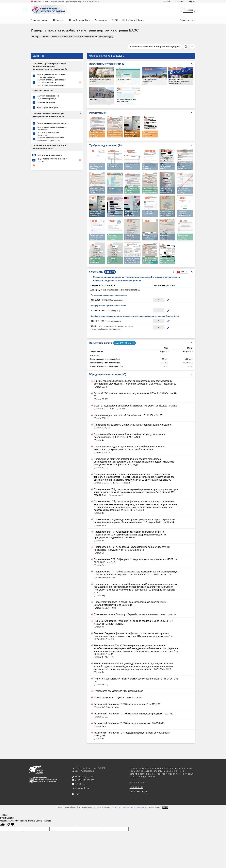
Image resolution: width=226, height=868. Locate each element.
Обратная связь (187, 20)
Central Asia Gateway (133, 20)
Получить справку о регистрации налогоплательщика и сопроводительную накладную (52, 82)
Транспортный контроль (48, 107)
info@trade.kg (82, 784)
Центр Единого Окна (80, 20)
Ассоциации (101, 20)
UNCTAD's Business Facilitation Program (129, 807)
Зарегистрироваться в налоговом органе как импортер (51, 76)
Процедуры (59, 20)
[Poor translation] (11, 825)
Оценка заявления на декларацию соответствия (52, 128)
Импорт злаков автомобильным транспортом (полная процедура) (82, 36)
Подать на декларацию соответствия (53, 123)
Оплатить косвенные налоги (49, 155)
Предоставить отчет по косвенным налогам (52, 160)
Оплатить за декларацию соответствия (48, 134)
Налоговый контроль (46, 102)
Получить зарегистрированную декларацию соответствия (51, 139)
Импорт (36, 36)
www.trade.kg (82, 788)
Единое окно (136, 787)
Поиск (188, 10)
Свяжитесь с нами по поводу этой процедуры (155, 46)
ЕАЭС (115, 20)
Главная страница (40, 20)
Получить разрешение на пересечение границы (48, 97)
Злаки (46, 36)
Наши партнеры (138, 782)
